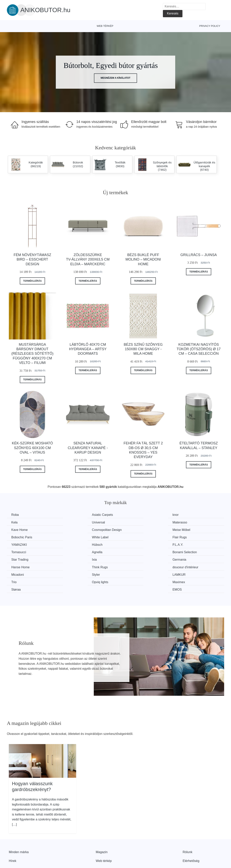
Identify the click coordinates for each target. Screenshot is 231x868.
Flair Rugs (186, 530)
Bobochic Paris (78, 530)
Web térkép (105, 26)
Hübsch (73, 537)
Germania (19, 552)
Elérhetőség (191, 838)
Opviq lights (20, 566)
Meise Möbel (21, 530)
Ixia (182, 544)
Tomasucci (187, 537)
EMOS (184, 566)
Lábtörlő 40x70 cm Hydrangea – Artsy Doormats (88, 349)
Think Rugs (131, 552)
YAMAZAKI (20, 537)
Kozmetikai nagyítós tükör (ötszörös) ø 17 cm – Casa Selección (199, 349)
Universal (18, 522)
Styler (72, 559)
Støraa (128, 566)
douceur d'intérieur (192, 552)
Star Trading (132, 544)
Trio (182, 559)
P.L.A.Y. (129, 537)
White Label (132, 530)
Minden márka (19, 829)
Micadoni (18, 559)
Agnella (17, 544)
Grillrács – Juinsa (199, 255)
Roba (15, 515)
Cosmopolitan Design (194, 522)
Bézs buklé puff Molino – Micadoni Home (143, 259)
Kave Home (132, 522)
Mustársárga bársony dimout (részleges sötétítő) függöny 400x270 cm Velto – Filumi (32, 354)
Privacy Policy (210, 26)
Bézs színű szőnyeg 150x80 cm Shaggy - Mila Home (143, 349)
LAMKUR (130, 559)
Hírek (13, 838)
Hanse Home (77, 552)
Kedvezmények (19, 847)
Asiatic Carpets (78, 515)
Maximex (74, 566)
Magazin (102, 829)
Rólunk (188, 829)
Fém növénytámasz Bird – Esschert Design (32, 259)
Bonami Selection (80, 544)
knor (126, 515)
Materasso (75, 522)
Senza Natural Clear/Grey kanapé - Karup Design (88, 448)
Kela (182, 515)
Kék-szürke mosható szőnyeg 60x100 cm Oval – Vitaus (32, 448)
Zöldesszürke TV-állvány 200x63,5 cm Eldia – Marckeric (88, 259)
